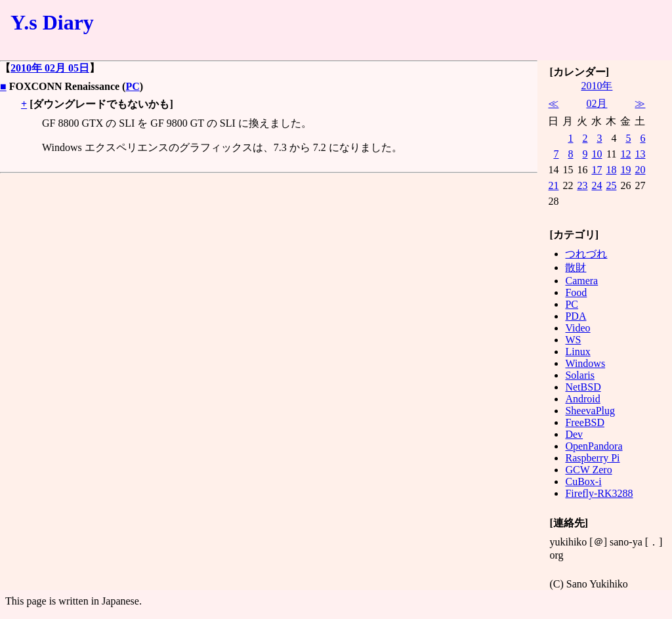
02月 (597, 103)
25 (611, 185)
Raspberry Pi (592, 458)
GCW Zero (588, 470)
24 (597, 185)
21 (553, 185)
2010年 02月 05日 (50, 68)
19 (625, 170)
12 (625, 154)
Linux (577, 352)
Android (582, 399)
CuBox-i (583, 481)
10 (597, 154)
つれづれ (586, 254)
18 (611, 170)
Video (577, 328)
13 (640, 154)
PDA (576, 316)
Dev (574, 434)
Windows (585, 363)
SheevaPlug (590, 411)
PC (132, 86)
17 (597, 170)
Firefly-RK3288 (599, 493)
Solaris (579, 375)
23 (582, 185)
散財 (576, 267)
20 (640, 170)
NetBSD (583, 387)
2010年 (597, 86)
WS (573, 340)
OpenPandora (594, 446)
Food (576, 292)
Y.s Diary (52, 22)
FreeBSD (585, 422)
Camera (581, 281)
